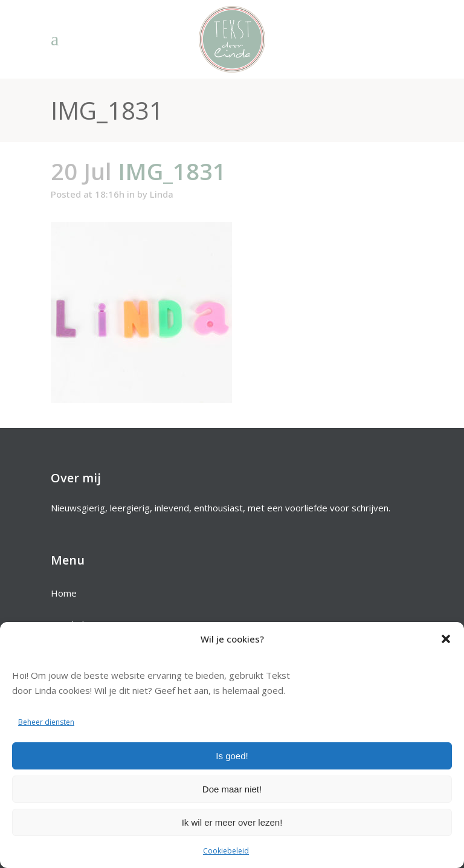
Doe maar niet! (232, 789)
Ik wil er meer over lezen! (232, 822)
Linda (162, 194)
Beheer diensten (46, 722)
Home (64, 593)
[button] (446, 639)
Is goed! (232, 756)
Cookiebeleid (226, 851)
